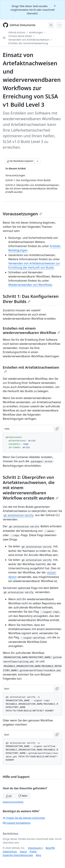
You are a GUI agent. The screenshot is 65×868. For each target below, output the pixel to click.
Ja (9, 796)
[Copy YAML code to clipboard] (57, 429)
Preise (33, 852)
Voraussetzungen (22, 214)
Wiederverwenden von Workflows (30, 285)
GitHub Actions (17, 32)
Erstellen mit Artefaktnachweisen (31, 369)
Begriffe (50, 848)
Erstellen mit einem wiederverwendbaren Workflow (31, 330)
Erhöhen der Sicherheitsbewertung (28, 43)
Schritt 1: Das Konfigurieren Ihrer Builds (31, 299)
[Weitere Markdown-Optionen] (38, 161)
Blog (38, 855)
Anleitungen (36, 32)
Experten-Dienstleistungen (18, 855)
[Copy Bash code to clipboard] (57, 689)
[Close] (55, 6)
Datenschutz (10, 852)
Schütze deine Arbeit (20, 36)
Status (23, 852)
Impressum (34, 848)
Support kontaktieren (17, 823)
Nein (23, 796)
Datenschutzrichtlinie (13, 802)
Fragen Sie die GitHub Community (24, 818)
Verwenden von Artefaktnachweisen (29, 40)
